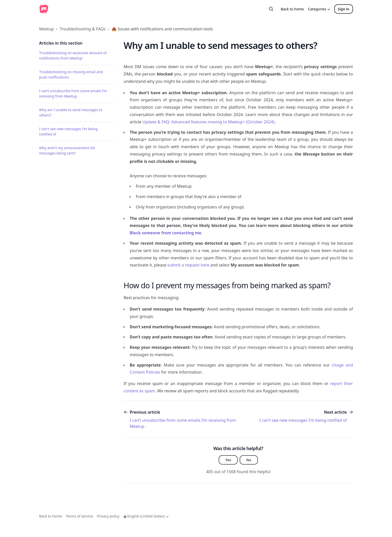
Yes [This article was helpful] (228, 460)
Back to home (292, 9)
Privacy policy (108, 516)
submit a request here (188, 265)
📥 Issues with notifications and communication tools (162, 29)
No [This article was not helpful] (249, 460)
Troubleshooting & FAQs (83, 29)
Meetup (47, 29)
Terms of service (80, 516)
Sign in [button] (344, 9)
